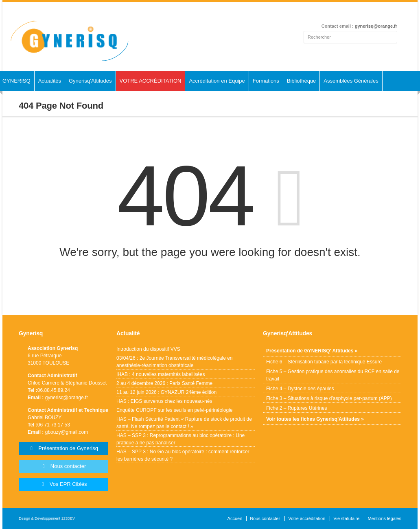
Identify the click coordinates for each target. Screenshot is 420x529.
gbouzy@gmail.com (67, 432)
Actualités (50, 81)
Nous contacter (265, 518)
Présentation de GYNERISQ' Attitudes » (312, 351)
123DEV (68, 518)
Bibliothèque (302, 81)
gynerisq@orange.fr (376, 26)
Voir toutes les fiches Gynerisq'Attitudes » (315, 419)
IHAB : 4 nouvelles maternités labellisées (161, 374)
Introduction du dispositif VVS (148, 349)
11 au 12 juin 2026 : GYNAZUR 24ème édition (166, 392)
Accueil (235, 518)
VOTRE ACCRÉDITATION (151, 81)
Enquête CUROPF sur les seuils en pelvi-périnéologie (174, 410)
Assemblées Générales (351, 81)
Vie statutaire (346, 518)
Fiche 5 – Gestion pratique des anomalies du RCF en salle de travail (333, 375)
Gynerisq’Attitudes (90, 81)
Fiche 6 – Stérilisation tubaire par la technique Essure (324, 362)
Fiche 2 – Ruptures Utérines (296, 408)
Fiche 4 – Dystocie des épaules (300, 389)
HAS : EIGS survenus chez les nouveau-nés (165, 401)
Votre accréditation (307, 518)
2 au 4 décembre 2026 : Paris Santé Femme (164, 383)
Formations (266, 81)
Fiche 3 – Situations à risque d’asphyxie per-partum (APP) (329, 398)
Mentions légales (384, 518)
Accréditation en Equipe (217, 81)
